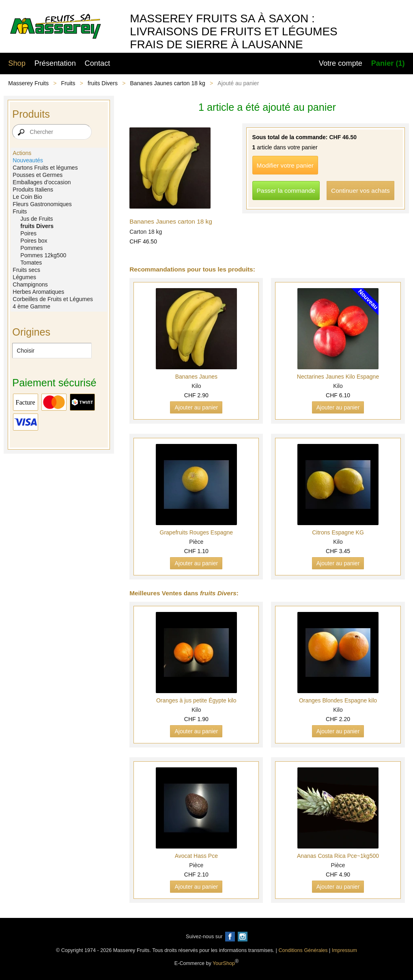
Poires (28, 233)
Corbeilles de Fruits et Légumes (53, 299)
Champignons (30, 284)
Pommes (31, 248)
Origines (31, 332)
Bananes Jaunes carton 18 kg (168, 83)
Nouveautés (28, 160)
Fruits (68, 83)
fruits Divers (103, 83)
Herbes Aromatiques (38, 292)
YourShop (224, 963)
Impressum (344, 950)
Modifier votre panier (285, 165)
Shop (17, 63)
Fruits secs (26, 270)
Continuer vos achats (360, 191)
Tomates (31, 263)
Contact (98, 63)
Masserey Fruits (28, 83)
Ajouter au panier (196, 407)
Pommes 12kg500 (43, 255)
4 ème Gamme (31, 306)
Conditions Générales (303, 950)
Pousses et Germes (38, 175)
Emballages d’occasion (42, 182)
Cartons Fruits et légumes (45, 168)
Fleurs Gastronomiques (42, 204)
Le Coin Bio (27, 197)
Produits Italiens (33, 190)
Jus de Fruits (37, 219)
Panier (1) (388, 63)
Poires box (34, 241)
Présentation (55, 63)
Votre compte (341, 63)
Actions (22, 153)
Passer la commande (286, 191)
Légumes (24, 277)
